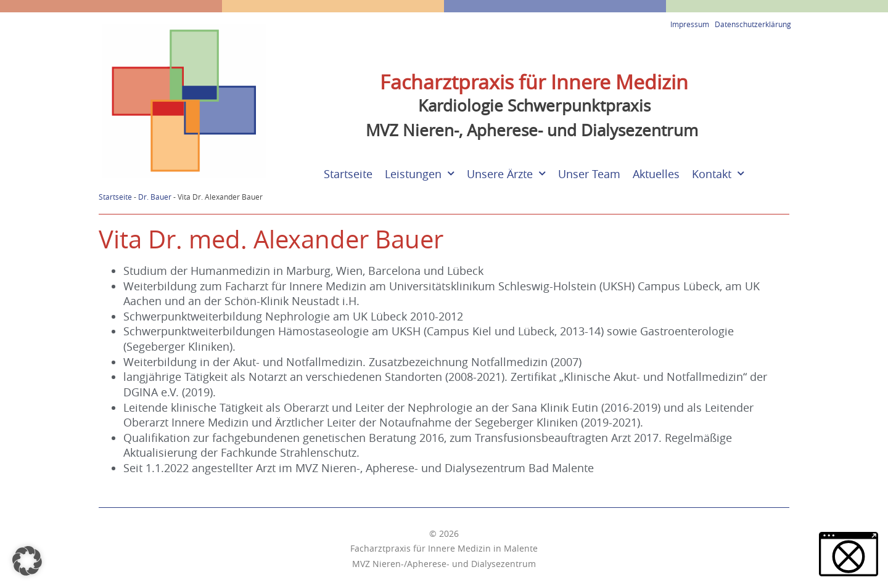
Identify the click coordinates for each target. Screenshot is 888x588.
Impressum (690, 24)
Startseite (348, 174)
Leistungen (420, 174)
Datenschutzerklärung (753, 24)
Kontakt (718, 174)
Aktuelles (656, 174)
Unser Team (589, 174)
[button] (27, 561)
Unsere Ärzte (506, 174)
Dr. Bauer (155, 197)
